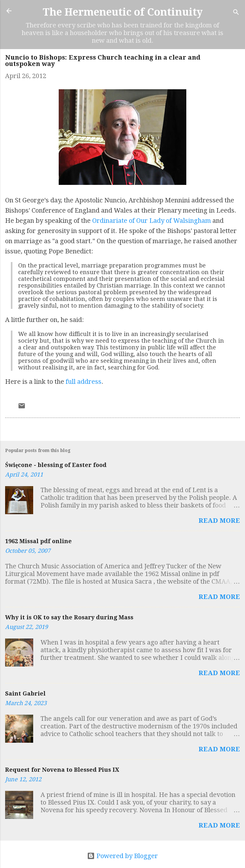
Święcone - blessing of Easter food (56, 465)
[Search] (236, 13)
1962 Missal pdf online (38, 541)
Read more (219, 521)
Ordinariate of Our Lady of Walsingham (152, 221)
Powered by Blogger (122, 856)
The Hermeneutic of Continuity (123, 12)
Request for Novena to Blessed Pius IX (62, 770)
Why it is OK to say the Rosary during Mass (69, 617)
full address (84, 382)
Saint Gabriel (25, 693)
